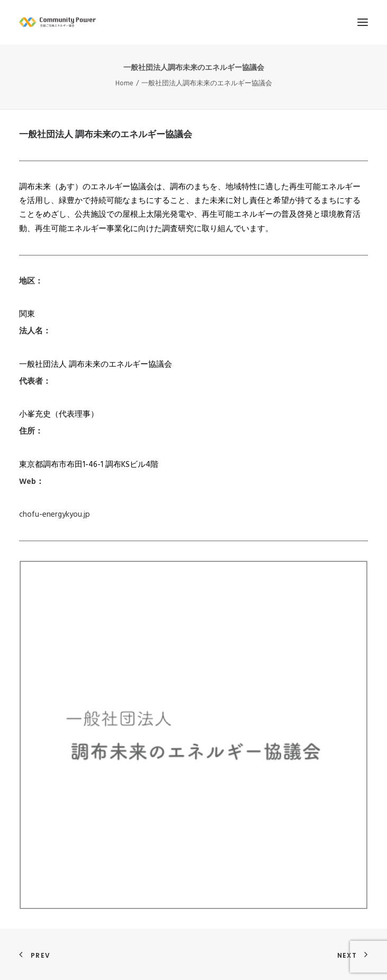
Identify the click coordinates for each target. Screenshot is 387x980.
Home (124, 83)
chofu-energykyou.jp (55, 515)
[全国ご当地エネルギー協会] (193, 22)
